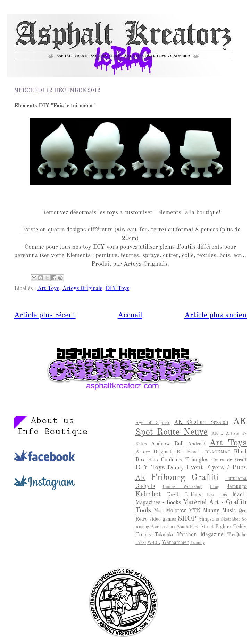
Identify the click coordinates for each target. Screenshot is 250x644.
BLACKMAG (218, 452)
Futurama (236, 478)
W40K (154, 543)
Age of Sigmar (153, 423)
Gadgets (145, 486)
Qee (243, 511)
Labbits (193, 495)
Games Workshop (182, 487)
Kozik (173, 495)
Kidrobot (148, 494)
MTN (195, 511)
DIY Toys (118, 289)
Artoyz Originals (82, 289)
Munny (211, 511)
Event (194, 468)
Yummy (197, 543)
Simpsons (209, 519)
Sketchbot (230, 519)
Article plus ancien (215, 315)
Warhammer (175, 542)
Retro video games (156, 519)
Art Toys (48, 289)
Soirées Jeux (163, 527)
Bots (153, 460)
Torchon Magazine (200, 535)
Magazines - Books (158, 503)
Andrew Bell (167, 444)
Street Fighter (216, 527)
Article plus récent (45, 315)
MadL (240, 495)
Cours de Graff (229, 460)
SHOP (187, 519)
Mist (159, 511)
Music (229, 511)
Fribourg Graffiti (185, 477)
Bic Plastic (189, 452)
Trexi (141, 543)
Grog (215, 487)
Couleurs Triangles (184, 460)
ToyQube (237, 535)
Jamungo (237, 486)
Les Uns (217, 495)
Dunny (176, 468)
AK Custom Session (201, 422)
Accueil (130, 315)
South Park (188, 527)
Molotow (176, 511)
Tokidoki (164, 535)
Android (197, 444)
